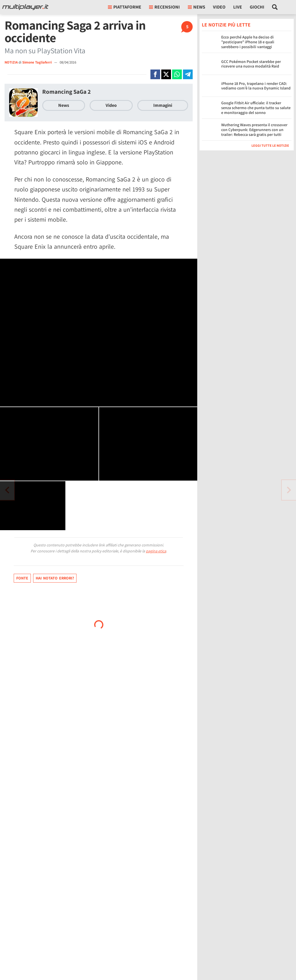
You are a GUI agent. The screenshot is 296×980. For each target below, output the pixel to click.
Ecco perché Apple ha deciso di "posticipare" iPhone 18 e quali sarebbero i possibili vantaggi (248, 42)
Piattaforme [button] (125, 7)
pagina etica (156, 551)
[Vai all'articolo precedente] (289, 490)
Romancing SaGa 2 (67, 92)
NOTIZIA (11, 62)
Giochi (257, 7)
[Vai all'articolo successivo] (7, 490)
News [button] (197, 7)
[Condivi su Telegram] (188, 74)
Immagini (163, 105)
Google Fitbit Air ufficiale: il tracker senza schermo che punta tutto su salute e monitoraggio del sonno (256, 108)
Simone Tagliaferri (37, 62)
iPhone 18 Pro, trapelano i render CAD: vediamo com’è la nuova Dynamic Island (256, 86)
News (64, 105)
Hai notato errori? (55, 578)
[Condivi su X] (166, 74)
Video (219, 7)
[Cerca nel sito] (275, 7)
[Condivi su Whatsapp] (177, 74)
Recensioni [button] (164, 7)
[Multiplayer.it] (25, 7)
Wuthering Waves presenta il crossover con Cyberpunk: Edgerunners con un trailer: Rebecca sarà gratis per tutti (254, 130)
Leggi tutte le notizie (270, 145)
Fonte (22, 578)
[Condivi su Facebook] (155, 74)
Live (238, 7)
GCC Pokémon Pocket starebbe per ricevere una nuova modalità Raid (251, 64)
